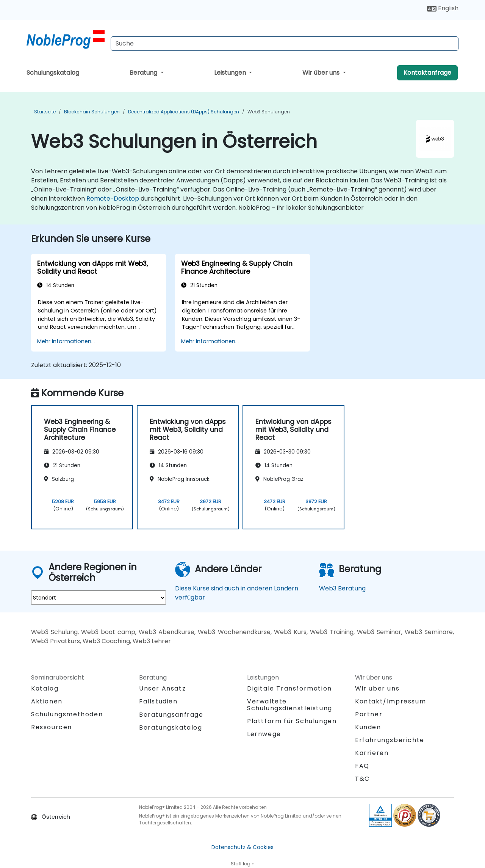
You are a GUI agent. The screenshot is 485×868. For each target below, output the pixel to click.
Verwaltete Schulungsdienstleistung (290, 705)
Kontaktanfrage (427, 73)
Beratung (144, 73)
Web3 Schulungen (269, 112)
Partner (369, 714)
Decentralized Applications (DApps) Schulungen (184, 112)
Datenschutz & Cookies (242, 847)
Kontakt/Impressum (390, 701)
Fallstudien (158, 701)
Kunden (368, 727)
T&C (362, 779)
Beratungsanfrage (171, 715)
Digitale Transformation (289, 688)
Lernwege (264, 734)
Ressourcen (52, 727)
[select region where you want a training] (99, 598)
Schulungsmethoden (67, 714)
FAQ (362, 766)
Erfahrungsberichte (390, 740)
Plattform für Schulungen (292, 721)
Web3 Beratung (342, 588)
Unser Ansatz (162, 688)
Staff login (243, 864)
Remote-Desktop (113, 199)
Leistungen (231, 73)
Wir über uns (322, 73)
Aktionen (47, 701)
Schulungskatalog (53, 73)
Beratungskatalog (171, 728)
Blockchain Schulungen (92, 112)
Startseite (45, 112)
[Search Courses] (285, 44)
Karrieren (372, 753)
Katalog (45, 688)
